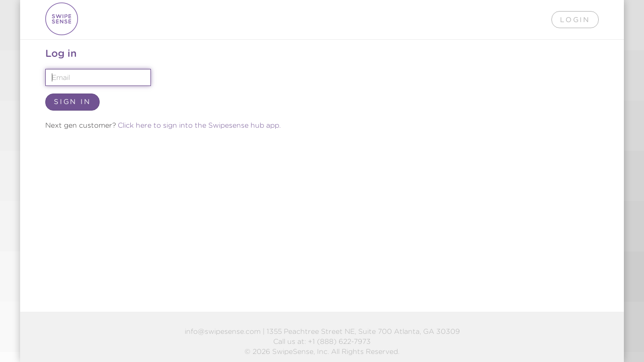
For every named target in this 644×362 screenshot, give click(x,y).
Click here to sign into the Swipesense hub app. (199, 125)
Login (575, 20)
